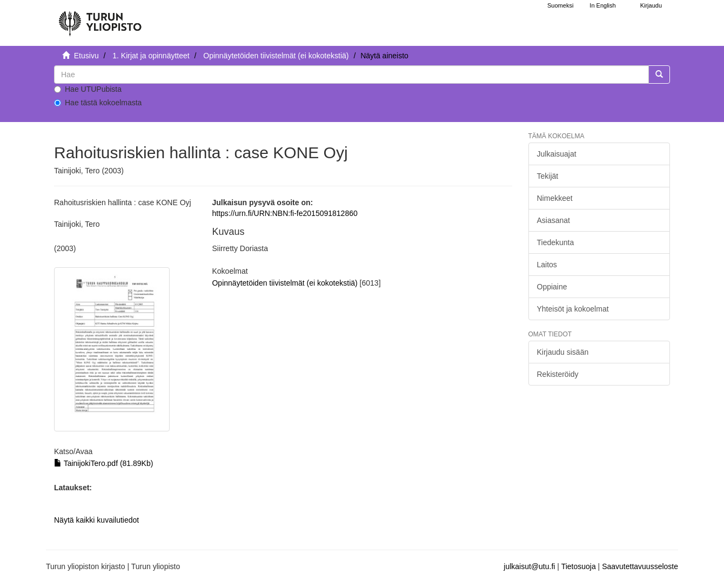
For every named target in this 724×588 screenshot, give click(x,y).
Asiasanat (554, 220)
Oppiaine (552, 287)
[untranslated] (351, 75)
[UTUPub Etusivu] (100, 19)
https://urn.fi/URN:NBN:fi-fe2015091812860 (284, 213)
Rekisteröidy (558, 374)
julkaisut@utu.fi (529, 566)
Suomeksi (560, 5)
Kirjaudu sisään (563, 352)
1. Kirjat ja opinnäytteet (151, 56)
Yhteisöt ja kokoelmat (573, 309)
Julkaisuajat (557, 154)
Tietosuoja (579, 566)
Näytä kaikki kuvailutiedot (96, 520)
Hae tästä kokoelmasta (98, 103)
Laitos (547, 265)
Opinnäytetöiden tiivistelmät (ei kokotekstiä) (276, 56)
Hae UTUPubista (88, 89)
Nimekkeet (555, 198)
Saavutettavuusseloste (640, 566)
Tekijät (548, 176)
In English (602, 5)
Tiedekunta (556, 242)
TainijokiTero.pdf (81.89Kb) (103, 463)
